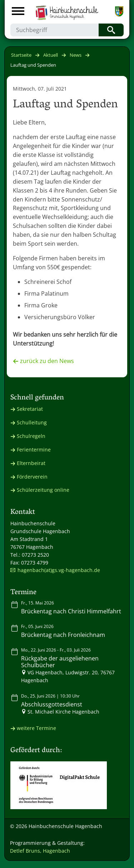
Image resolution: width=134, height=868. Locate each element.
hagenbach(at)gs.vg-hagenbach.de (59, 570)
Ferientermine (34, 450)
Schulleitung (32, 422)
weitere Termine (36, 728)
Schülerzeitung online (43, 490)
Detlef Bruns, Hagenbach (40, 851)
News (76, 55)
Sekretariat (30, 409)
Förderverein (32, 477)
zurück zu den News (47, 361)
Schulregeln (31, 436)
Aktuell (51, 55)
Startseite (21, 55)
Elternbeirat (31, 463)
